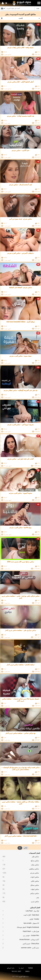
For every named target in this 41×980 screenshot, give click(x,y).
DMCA (27, 971)
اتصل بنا (21, 968)
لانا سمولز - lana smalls (20, 923)
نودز (20, 897)
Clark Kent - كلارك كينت (20, 915)
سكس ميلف (20, 865)
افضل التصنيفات (34, 853)
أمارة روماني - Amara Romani (20, 940)
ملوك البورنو (22, 976)
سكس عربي (20, 902)
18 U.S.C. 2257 (16, 971)
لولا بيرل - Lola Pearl (20, 911)
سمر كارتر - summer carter (20, 948)
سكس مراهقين (20, 869)
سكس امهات (20, 889)
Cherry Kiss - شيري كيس (20, 944)
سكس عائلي (20, 881)
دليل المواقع (11, 968)
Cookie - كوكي (20, 919)
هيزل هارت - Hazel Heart (20, 931)
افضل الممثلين (35, 908)
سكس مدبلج (20, 861)
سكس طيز (20, 857)
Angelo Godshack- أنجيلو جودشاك (20, 927)
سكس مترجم (20, 873)
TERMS (30, 968)
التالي (26, 848)
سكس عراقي (20, 893)
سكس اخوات (20, 877)
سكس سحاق (20, 885)
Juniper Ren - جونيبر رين (20, 935)
